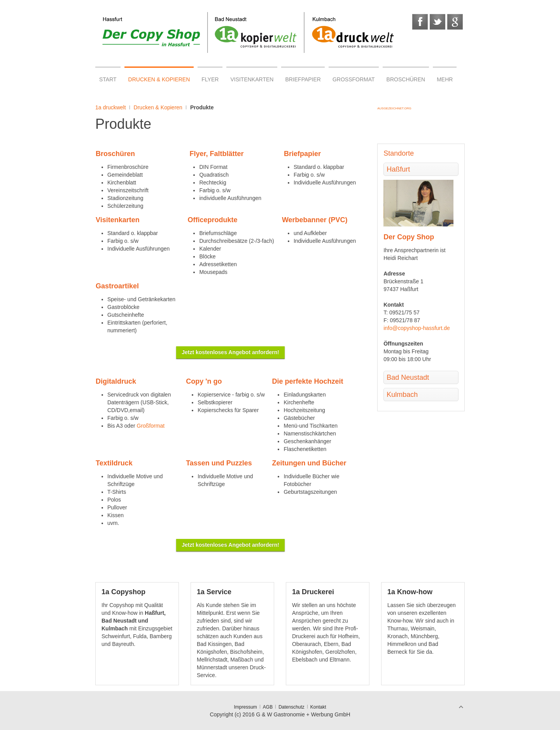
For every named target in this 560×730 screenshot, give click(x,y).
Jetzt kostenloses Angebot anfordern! (230, 352)
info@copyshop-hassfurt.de (417, 328)
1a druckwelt (111, 107)
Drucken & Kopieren (158, 107)
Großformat (151, 426)
